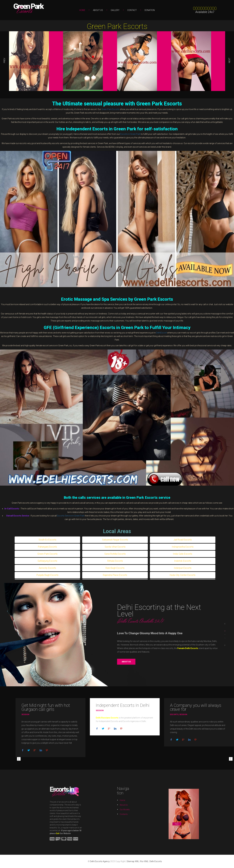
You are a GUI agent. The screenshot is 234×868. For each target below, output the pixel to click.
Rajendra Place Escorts (115, 575)
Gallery (115, 10)
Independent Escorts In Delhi (123, 705)
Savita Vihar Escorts (115, 547)
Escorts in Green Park (130, 134)
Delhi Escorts (156, 861)
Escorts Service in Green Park (71, 516)
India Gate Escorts (183, 554)
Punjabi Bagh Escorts (47, 575)
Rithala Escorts (115, 561)
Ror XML (144, 861)
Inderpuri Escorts (183, 568)
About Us (98, 10)
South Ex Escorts (47, 540)
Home (82, 10)
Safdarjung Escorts (47, 561)
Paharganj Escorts (47, 547)
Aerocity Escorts (47, 568)
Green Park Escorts (117, 26)
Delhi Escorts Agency (100, 861)
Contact (132, 10)
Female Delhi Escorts (187, 648)
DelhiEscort (161, 333)
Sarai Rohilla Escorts (115, 554)
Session (25, 714)
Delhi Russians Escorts (107, 718)
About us (127, 662)
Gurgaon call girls (38, 709)
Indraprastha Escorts (183, 547)
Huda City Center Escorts (183, 575)
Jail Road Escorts (183, 540)
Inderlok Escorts (183, 561)
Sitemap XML (133, 861)
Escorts (174, 714)
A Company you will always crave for (196, 707)
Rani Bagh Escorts (115, 568)
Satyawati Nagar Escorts (115, 540)
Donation (150, 10)
